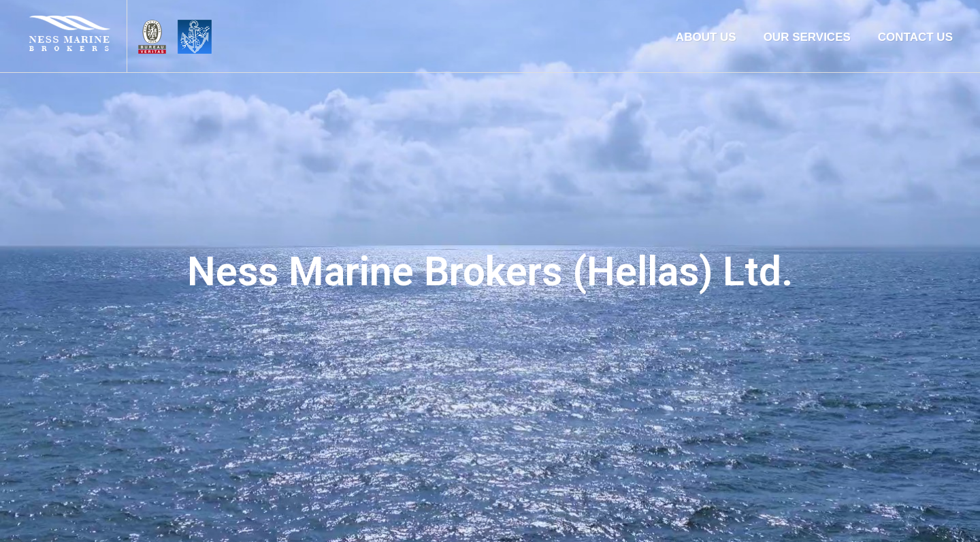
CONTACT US (915, 37)
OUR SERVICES (807, 37)
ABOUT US (706, 37)
